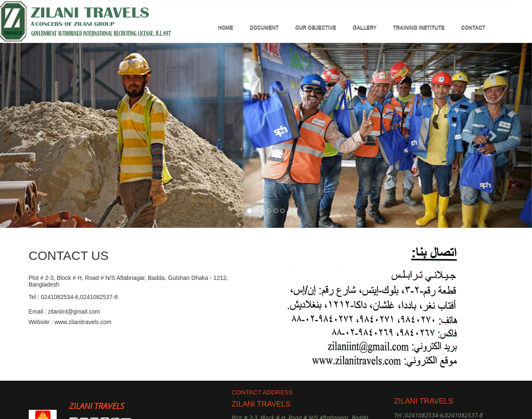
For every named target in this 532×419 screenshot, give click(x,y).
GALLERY (365, 27)
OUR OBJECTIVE (316, 27)
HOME (226, 27)
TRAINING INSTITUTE (419, 27)
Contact (473, 27)
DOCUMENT (264, 27)
